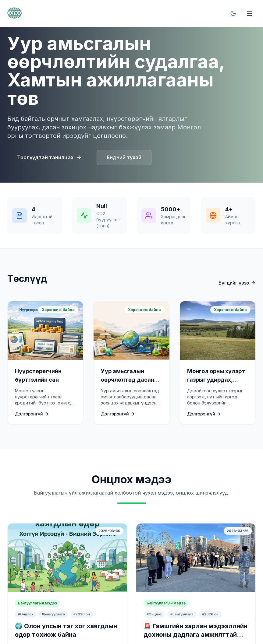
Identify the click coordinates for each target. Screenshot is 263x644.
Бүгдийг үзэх (237, 283)
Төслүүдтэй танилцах (50, 157)
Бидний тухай (124, 157)
